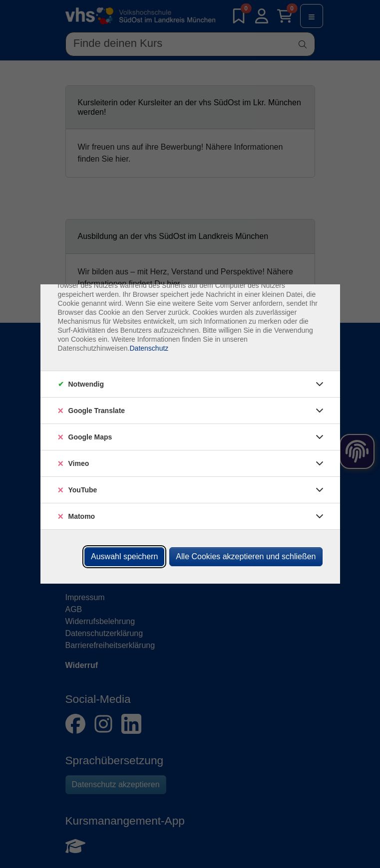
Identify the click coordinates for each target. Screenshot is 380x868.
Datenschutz (149, 348)
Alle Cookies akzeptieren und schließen (246, 556)
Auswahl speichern (124, 556)
